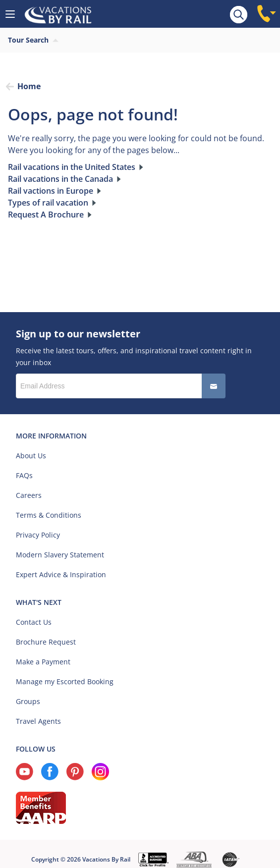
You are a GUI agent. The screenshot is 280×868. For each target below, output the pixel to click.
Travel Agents (38, 721)
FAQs (24, 475)
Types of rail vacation (48, 203)
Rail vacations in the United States (72, 167)
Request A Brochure (46, 215)
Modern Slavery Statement (60, 555)
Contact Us (34, 622)
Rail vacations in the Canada (60, 179)
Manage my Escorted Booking (65, 681)
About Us (31, 456)
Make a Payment (43, 662)
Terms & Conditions (49, 515)
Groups (28, 701)
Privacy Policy (38, 535)
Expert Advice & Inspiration (61, 574)
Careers (29, 495)
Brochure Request (46, 642)
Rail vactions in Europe (51, 191)
